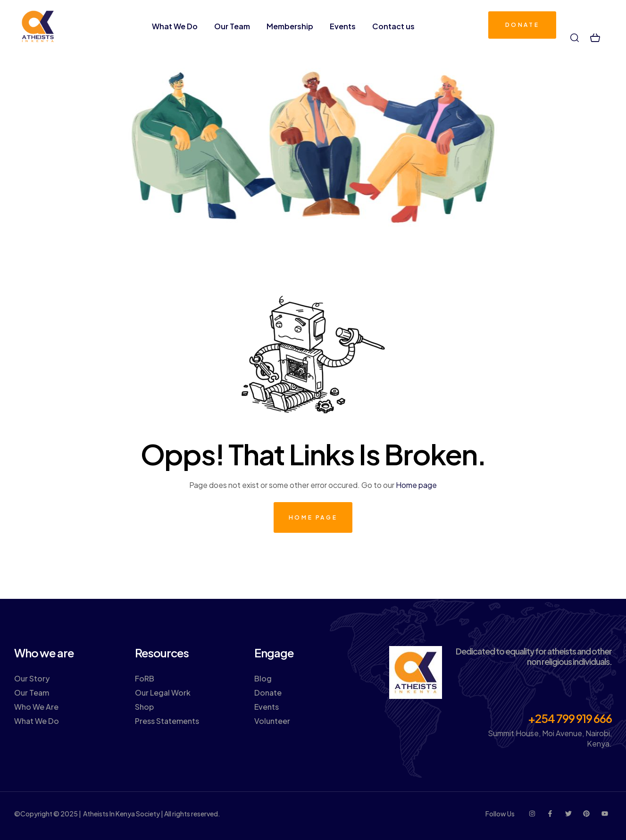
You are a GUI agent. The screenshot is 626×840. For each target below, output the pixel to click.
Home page (416, 485)
